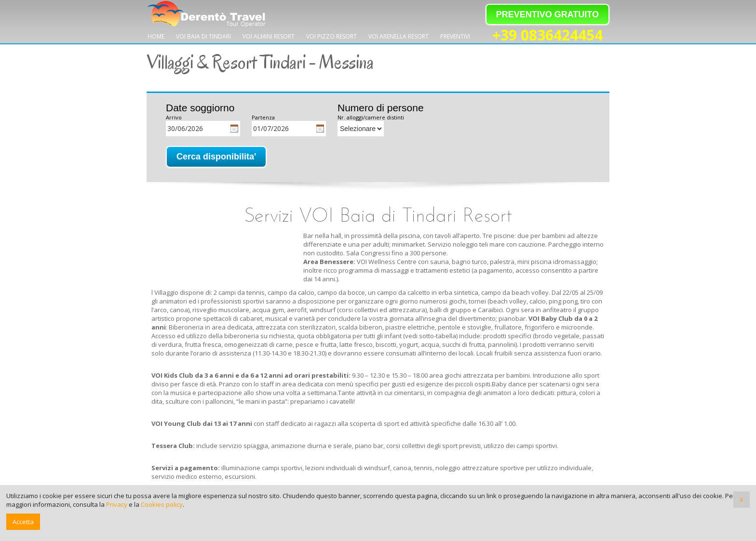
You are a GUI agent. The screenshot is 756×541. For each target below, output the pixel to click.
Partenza (263, 117)
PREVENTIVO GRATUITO (547, 14)
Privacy (117, 504)
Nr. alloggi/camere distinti (371, 117)
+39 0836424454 (547, 36)
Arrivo (174, 117)
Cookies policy (162, 504)
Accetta (23, 522)
